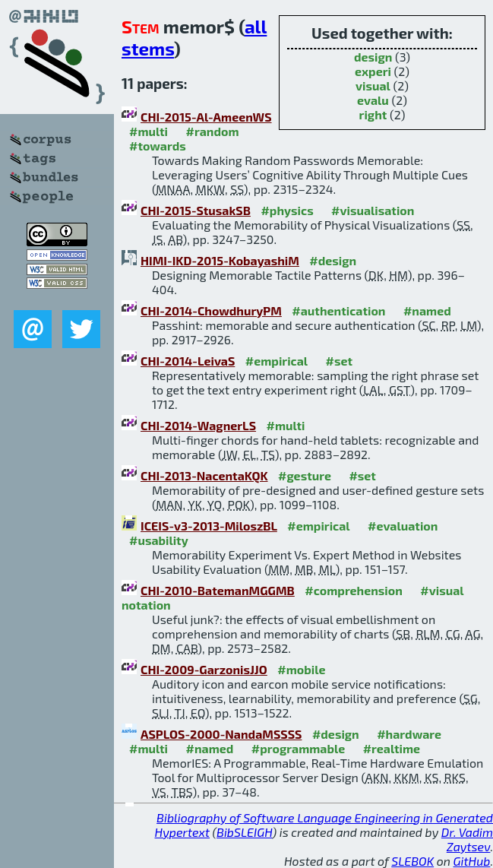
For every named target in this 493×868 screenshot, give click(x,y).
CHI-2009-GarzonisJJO (204, 669)
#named (427, 310)
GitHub (472, 861)
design (373, 57)
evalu (373, 100)
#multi (149, 131)
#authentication (338, 310)
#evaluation (403, 526)
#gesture (305, 475)
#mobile (301, 669)
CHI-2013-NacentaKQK (204, 475)
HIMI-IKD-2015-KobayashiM (220, 260)
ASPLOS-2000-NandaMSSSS (221, 734)
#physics (287, 210)
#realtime (392, 748)
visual (373, 86)
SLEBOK (412, 861)
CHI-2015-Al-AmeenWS (206, 117)
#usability (159, 540)
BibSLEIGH (244, 832)
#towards (158, 146)
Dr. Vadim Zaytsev (467, 839)
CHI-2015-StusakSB (196, 210)
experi (373, 71)
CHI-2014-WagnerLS (198, 425)
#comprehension (354, 590)
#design (333, 260)
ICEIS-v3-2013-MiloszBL (209, 526)
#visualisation (373, 210)
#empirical (277, 361)
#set (340, 361)
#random (212, 131)
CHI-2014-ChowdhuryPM (211, 310)
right (373, 114)
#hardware (409, 734)
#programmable (298, 748)
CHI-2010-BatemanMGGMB (218, 590)
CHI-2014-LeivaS (188, 361)
